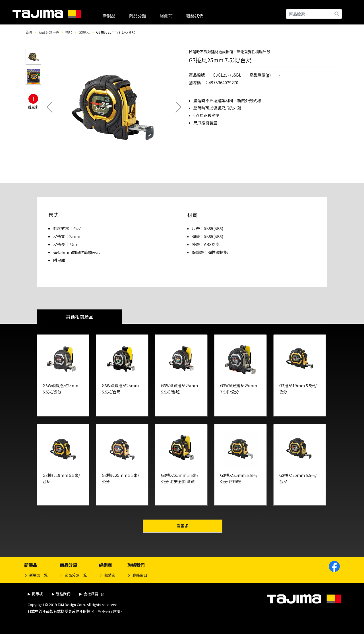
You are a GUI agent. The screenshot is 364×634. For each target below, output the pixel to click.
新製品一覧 (39, 575)
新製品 (109, 16)
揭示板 (35, 594)
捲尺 (69, 32)
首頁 (29, 32)
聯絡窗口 (140, 575)
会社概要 (92, 594)
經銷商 (166, 16)
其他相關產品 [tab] (80, 317)
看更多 (194, 526)
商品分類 (138, 16)
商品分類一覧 (49, 32)
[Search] (314, 14)
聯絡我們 (195, 16)
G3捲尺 (84, 32)
